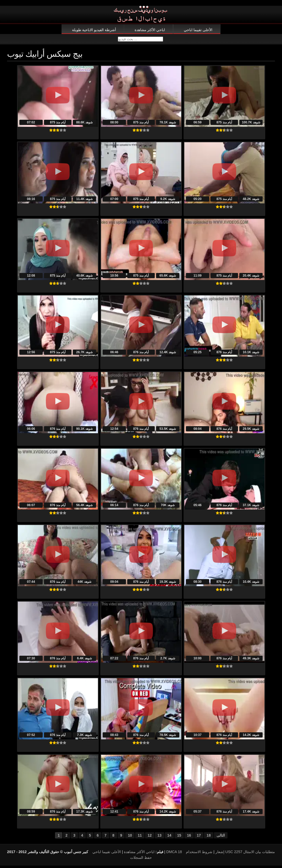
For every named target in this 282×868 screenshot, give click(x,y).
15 (179, 838)
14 (169, 838)
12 (150, 838)
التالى (221, 838)
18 (209, 838)
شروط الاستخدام (199, 854)
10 (130, 838)
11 (140, 838)
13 (159, 838)
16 (189, 838)
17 (199, 838)
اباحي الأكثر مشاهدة (150, 30)
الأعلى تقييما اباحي (198, 30)
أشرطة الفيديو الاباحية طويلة (94, 30)
